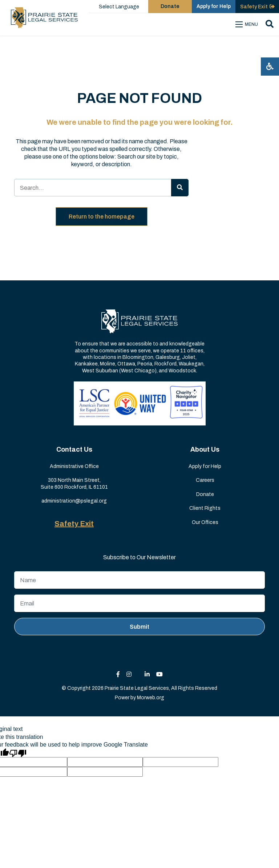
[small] (118, 674)
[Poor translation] (18, 753)
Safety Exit (74, 524)
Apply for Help (205, 466)
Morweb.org (151, 698)
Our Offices (205, 522)
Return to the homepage (102, 217)
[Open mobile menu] (248, 24)
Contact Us (74, 449)
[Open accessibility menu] (270, 67)
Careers (205, 480)
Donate (205, 494)
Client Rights (205, 508)
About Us (205, 449)
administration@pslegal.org (74, 501)
